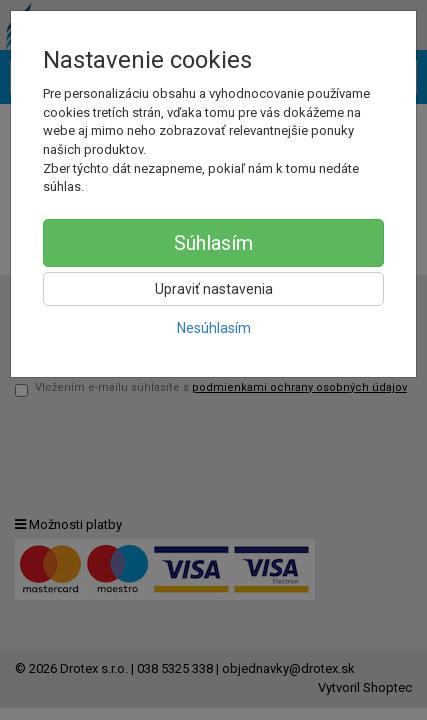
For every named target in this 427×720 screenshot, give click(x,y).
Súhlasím (213, 243)
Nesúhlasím (214, 328)
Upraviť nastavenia (214, 289)
